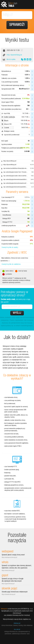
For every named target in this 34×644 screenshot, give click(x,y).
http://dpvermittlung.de (14, 55)
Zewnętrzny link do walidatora (11, 264)
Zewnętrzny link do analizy (10, 248)
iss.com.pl (17, 630)
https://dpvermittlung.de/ (10, 161)
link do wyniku (11, 60)
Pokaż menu (29, 5)
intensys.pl (17, 623)
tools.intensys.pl (9, 4)
